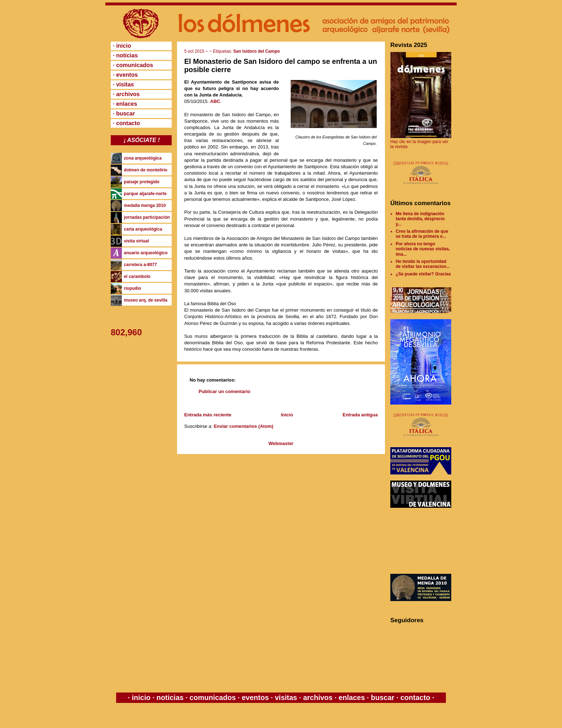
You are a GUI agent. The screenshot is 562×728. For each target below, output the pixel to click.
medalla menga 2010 (145, 205)
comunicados (213, 698)
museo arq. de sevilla (146, 300)
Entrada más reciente (208, 415)
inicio (141, 698)
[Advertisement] (423, 541)
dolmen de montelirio (146, 170)
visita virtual (137, 241)
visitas (286, 698)
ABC (215, 101)
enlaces (351, 698)
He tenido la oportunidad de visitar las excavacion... (423, 264)
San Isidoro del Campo (257, 51)
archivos (318, 698)
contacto (414, 698)
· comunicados (133, 65)
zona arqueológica (143, 158)
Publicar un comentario (224, 391)
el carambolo (137, 276)
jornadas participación (147, 217)
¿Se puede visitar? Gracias (423, 274)
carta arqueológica (143, 229)
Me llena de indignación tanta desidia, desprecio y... (420, 219)
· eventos (125, 75)
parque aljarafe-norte (145, 194)
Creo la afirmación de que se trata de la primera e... (422, 234)
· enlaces (125, 104)
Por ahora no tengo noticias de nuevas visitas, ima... (423, 249)
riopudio (133, 288)
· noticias (125, 55)
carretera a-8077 (140, 265)
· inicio (122, 46)
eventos (255, 698)
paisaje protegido (142, 182)
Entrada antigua (360, 415)
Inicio (287, 415)
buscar (383, 698)
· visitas (123, 84)
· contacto (127, 123)
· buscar (124, 114)
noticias (170, 698)
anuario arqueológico (146, 253)
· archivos (126, 94)
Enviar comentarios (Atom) (243, 426)
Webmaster (281, 443)
